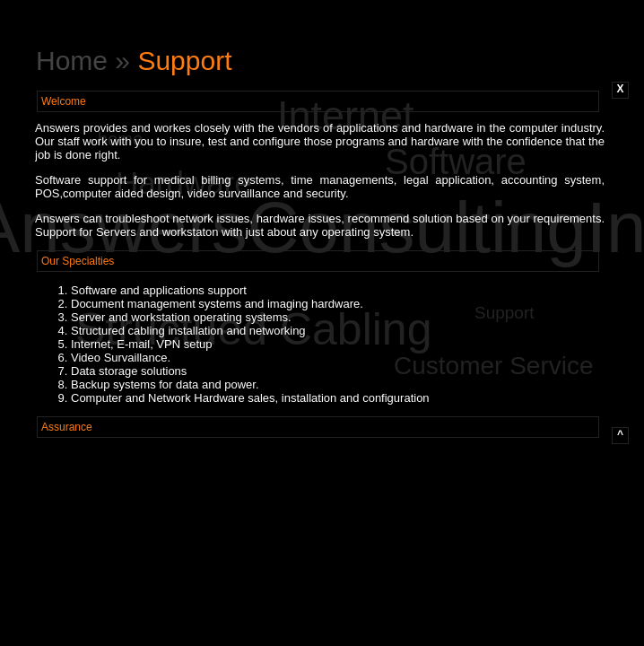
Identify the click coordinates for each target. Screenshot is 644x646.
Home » (87, 61)
